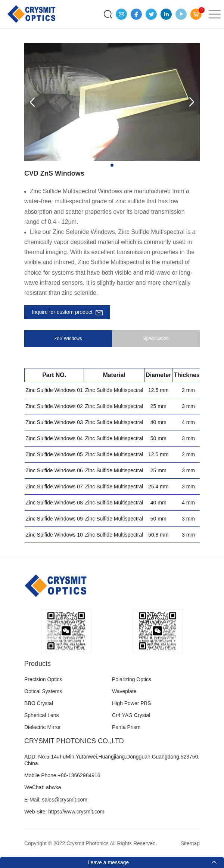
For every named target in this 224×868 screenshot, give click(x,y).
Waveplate (124, 691)
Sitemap (190, 843)
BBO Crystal (39, 703)
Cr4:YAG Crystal (131, 715)
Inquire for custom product (67, 312)
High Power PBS (131, 703)
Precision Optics (43, 679)
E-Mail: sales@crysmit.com (56, 800)
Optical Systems (43, 691)
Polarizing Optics (132, 679)
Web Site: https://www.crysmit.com (64, 812)
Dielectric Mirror (43, 727)
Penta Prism (126, 727)
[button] (32, 102)
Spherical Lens (42, 715)
